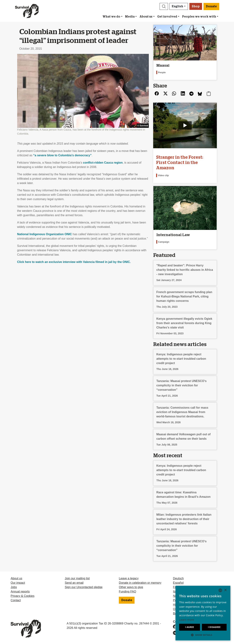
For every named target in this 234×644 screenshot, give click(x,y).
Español (178, 583)
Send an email (74, 583)
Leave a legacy (129, 578)
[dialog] (203, 613)
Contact (16, 600)
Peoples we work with (199, 17)
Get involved (167, 17)
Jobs (14, 587)
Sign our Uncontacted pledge (84, 587)
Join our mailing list (77, 578)
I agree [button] (190, 627)
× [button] (225, 590)
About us (146, 17)
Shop (196, 6)
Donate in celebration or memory (140, 583)
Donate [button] (211, 6)
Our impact (18, 583)
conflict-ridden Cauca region (103, 163)
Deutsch (178, 578)
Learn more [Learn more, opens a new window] (187, 620)
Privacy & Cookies (22, 596)
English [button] (178, 6)
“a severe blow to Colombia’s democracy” (63, 155)
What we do (111, 17)
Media (130, 17)
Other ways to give (131, 587)
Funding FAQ (127, 592)
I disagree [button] (214, 627)
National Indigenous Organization (45, 234)
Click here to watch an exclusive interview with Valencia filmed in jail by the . (74, 262)
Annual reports (20, 592)
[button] (164, 6)
